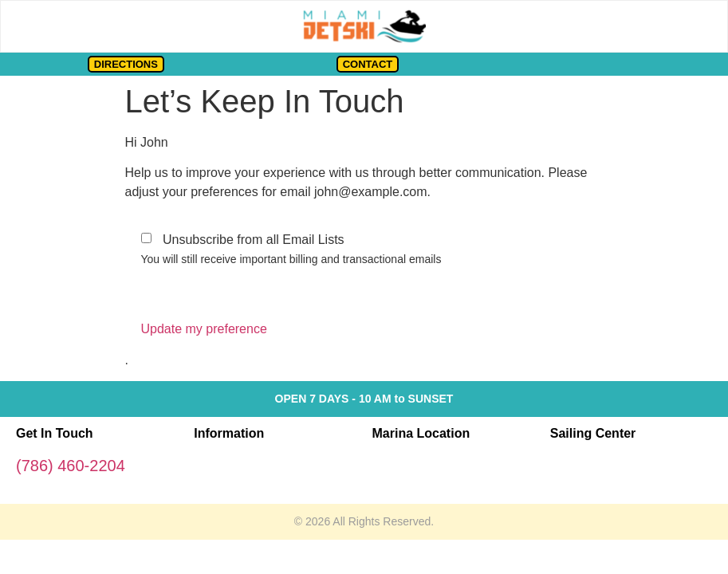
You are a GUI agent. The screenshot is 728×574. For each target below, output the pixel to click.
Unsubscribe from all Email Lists (254, 240)
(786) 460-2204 (71, 466)
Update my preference (204, 329)
